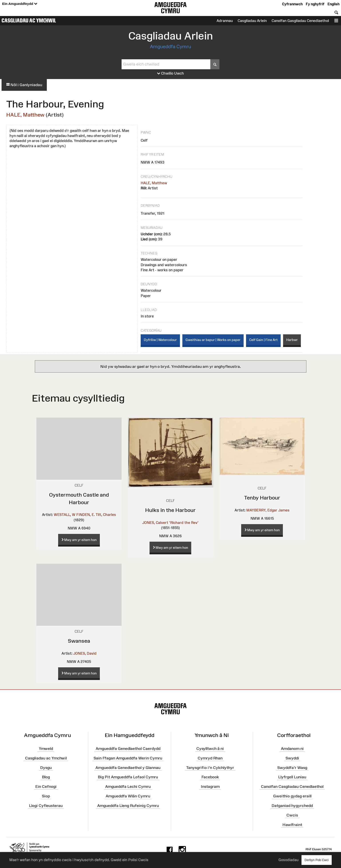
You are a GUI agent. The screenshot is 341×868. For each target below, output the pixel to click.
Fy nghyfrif (315, 4)
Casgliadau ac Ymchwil (29, 20)
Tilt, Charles (106, 515)
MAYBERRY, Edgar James (268, 510)
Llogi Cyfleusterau (46, 806)
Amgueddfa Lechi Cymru (128, 787)
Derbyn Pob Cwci (317, 860)
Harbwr (292, 340)
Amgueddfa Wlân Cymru (128, 796)
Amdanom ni (292, 749)
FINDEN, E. (86, 515)
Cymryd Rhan (210, 758)
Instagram (210, 787)
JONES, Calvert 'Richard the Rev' (170, 523)
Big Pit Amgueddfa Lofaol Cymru (128, 777)
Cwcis (292, 815)
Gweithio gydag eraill (292, 796)
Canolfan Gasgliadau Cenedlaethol (300, 21)
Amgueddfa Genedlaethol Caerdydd (128, 749)
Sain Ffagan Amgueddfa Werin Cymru (128, 758)
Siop (46, 796)
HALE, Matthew (25, 115)
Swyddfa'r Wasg (292, 767)
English (333, 4)
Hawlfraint (292, 824)
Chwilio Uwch (170, 73)
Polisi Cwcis (138, 860)
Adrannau (225, 21)
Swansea (79, 641)
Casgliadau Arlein (252, 21)
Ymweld (46, 749)
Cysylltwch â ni (210, 749)
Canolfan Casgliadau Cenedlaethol (292, 787)
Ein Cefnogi (46, 787)
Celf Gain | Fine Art (263, 340)
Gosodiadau (288, 860)
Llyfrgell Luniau (292, 777)
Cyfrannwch (292, 4)
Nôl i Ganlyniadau (24, 85)
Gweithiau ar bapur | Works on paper (213, 340)
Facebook (210, 777)
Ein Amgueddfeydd (20, 4)
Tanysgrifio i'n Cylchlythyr (210, 767)
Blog (46, 777)
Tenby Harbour (262, 498)
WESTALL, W (65, 515)
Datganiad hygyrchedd (292, 806)
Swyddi (292, 758)
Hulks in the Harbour (170, 510)
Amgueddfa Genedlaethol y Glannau (128, 767)
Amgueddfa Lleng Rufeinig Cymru (128, 806)
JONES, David (85, 653)
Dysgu (46, 767)
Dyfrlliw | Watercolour (160, 340)
